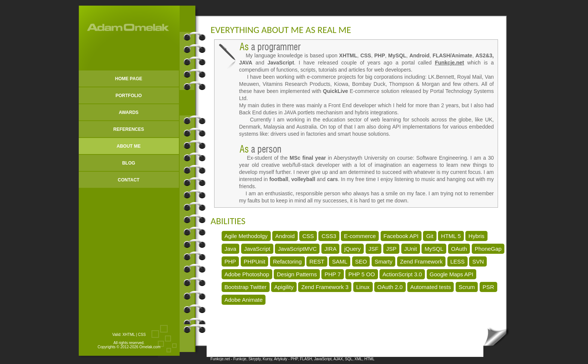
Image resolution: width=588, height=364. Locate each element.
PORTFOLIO (129, 96)
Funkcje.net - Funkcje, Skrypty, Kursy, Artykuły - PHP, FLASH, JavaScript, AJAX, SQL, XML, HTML (292, 359)
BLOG (129, 163)
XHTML (129, 335)
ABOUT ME (129, 146)
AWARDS (129, 112)
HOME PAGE (129, 79)
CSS (142, 335)
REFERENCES (129, 129)
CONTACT (129, 180)
